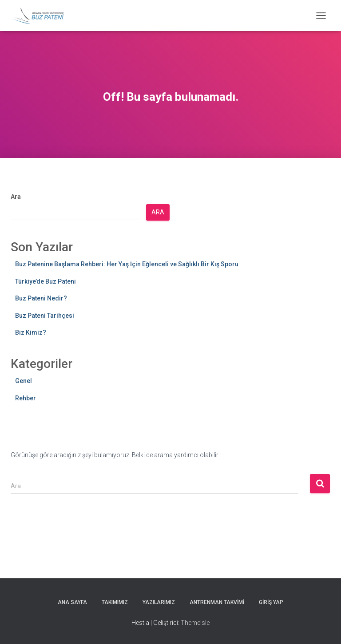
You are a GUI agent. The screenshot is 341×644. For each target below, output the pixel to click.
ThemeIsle (195, 623)
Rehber (26, 398)
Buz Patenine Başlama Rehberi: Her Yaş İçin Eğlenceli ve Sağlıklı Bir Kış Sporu (127, 264)
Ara (16, 197)
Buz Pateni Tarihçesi (45, 316)
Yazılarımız (159, 602)
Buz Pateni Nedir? (41, 298)
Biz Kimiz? (31, 332)
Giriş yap (271, 602)
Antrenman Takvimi (217, 602)
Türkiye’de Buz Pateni (46, 281)
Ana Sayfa (72, 602)
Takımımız (115, 602)
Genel (24, 381)
